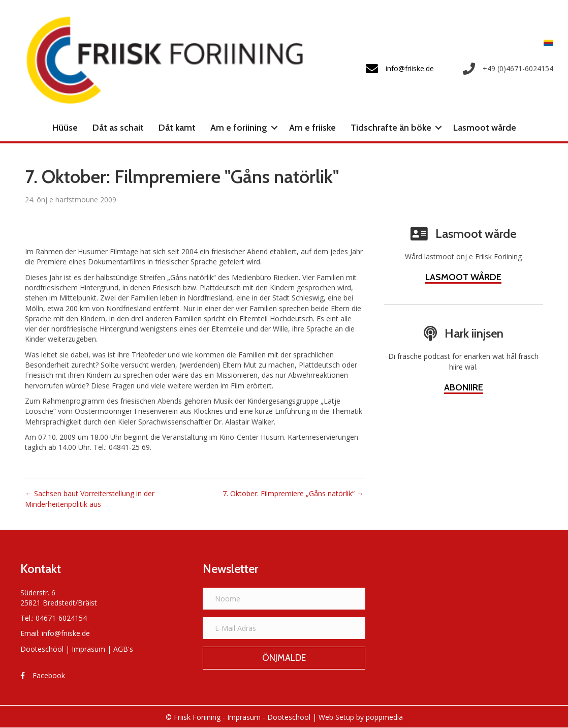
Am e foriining (239, 128)
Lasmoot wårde (485, 128)
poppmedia (384, 717)
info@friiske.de (66, 633)
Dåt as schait (118, 128)
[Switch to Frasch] (546, 42)
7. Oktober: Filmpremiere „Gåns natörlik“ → (293, 493)
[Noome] (284, 599)
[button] (274, 128)
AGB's (123, 649)
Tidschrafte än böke (391, 128)
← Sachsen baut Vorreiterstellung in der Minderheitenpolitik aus (90, 498)
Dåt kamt (177, 128)
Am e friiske (312, 128)
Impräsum (88, 649)
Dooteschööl (42, 649)
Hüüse (65, 128)
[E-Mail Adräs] (284, 628)
